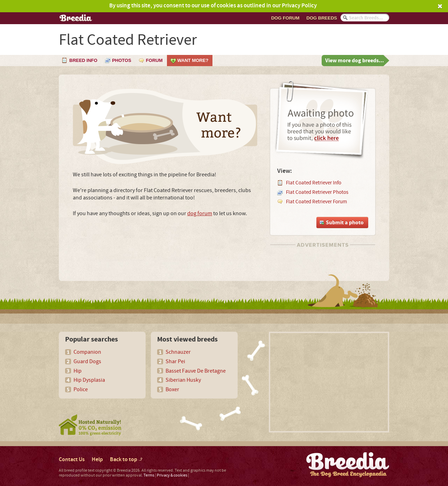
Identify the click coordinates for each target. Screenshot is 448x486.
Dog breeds (322, 18)
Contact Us (72, 460)
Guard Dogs (87, 361)
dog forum (200, 213)
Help (97, 460)
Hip (78, 371)
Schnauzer (178, 352)
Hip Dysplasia (89, 380)
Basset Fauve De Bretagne (196, 371)
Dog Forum (285, 18)
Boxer (172, 389)
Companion (87, 352)
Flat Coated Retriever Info (314, 183)
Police (81, 389)
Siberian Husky (183, 380)
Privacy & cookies (172, 475)
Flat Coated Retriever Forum (316, 202)
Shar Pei (175, 361)
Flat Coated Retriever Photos (317, 192)
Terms (149, 475)
